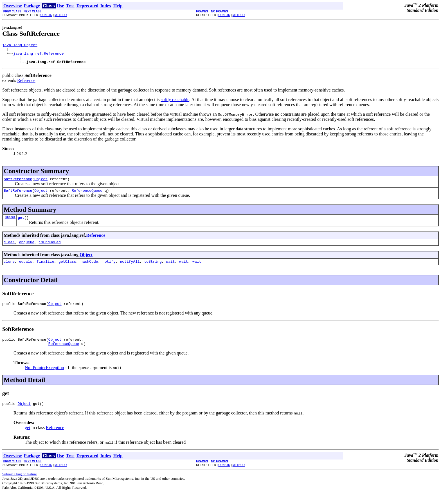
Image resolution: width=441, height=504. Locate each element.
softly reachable (175, 104)
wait (170, 270)
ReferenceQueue (87, 196)
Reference (26, 85)
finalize (45, 270)
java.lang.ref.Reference (38, 56)
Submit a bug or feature (20, 486)
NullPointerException (44, 379)
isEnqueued (50, 249)
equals (26, 270)
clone (9, 270)
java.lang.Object (20, 46)
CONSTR (46, 15)
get (21, 224)
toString (153, 270)
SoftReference (18, 184)
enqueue (27, 249)
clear (9, 249)
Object (41, 184)
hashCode (89, 270)
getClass (67, 270)
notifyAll (130, 270)
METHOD (61, 15)
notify (109, 270)
